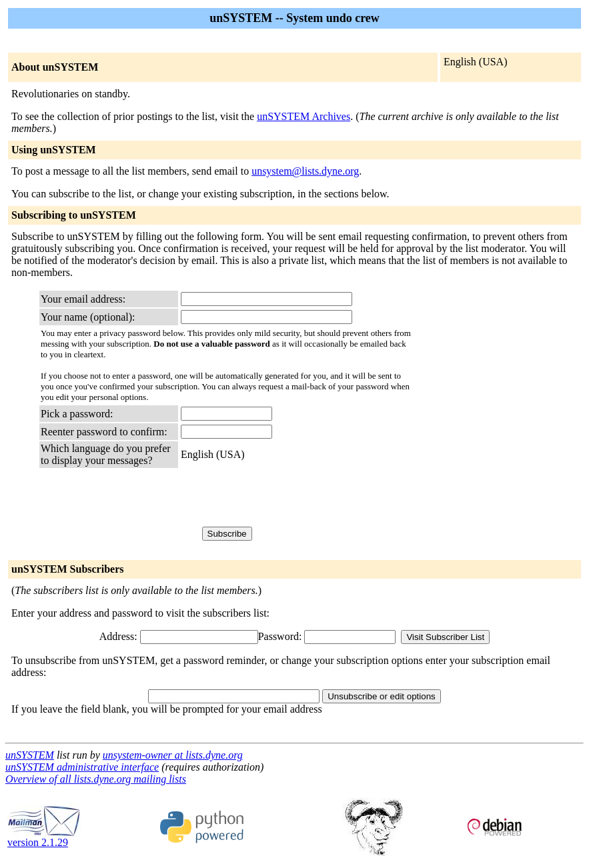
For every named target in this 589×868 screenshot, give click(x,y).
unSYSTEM (30, 755)
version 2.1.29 (44, 838)
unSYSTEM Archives (304, 116)
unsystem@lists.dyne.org (305, 171)
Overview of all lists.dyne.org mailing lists (96, 779)
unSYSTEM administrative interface (82, 767)
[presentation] (282, 497)
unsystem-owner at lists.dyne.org (173, 755)
